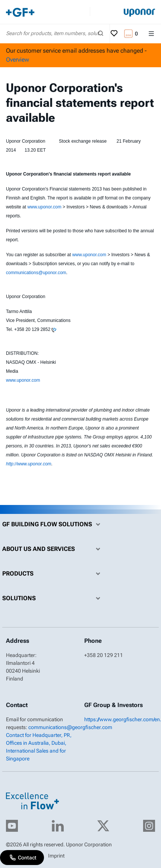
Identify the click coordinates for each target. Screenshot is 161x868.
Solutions (53, 598)
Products (53, 574)
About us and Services (53, 549)
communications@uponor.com (36, 273)
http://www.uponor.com (29, 464)
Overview (18, 60)
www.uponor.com (44, 207)
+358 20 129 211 (104, 655)
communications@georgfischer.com (70, 727)
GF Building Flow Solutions (53, 524)
